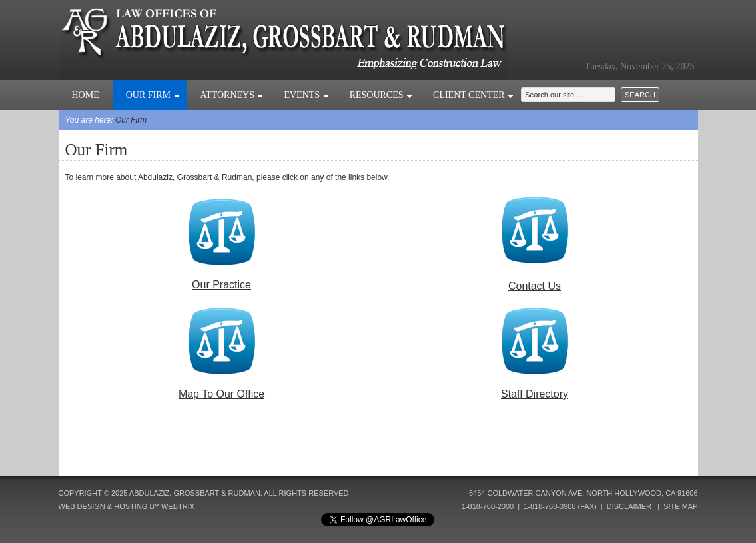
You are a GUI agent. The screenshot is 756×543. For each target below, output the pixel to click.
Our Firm (153, 95)
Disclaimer (629, 506)
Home (86, 95)
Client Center (474, 95)
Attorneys (232, 95)
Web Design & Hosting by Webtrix (127, 506)
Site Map (680, 506)
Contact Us (535, 286)
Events (306, 95)
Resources (381, 95)
